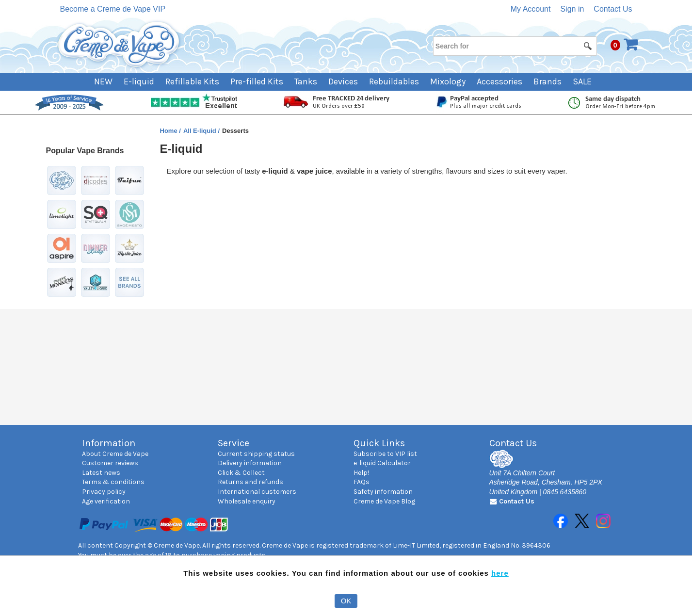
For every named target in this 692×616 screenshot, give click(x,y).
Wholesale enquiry (247, 501)
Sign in (572, 9)
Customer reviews (110, 463)
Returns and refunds (250, 482)
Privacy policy (104, 492)
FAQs (362, 482)
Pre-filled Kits (257, 81)
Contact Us (613, 9)
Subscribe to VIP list (385, 454)
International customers (257, 492)
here (500, 573)
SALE (582, 81)
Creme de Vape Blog (384, 501)
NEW (103, 81)
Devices (343, 81)
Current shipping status (256, 454)
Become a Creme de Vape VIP (113, 9)
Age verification (106, 501)
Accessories (499, 81)
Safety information (383, 492)
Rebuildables (394, 81)
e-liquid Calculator (382, 463)
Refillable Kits (192, 81)
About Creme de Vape (115, 454)
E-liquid (139, 81)
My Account (531, 9)
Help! (361, 473)
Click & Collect (241, 473)
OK (346, 601)
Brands (547, 81)
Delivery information (250, 463)
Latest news (101, 473)
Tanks (306, 81)
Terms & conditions (113, 482)
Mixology (448, 81)
